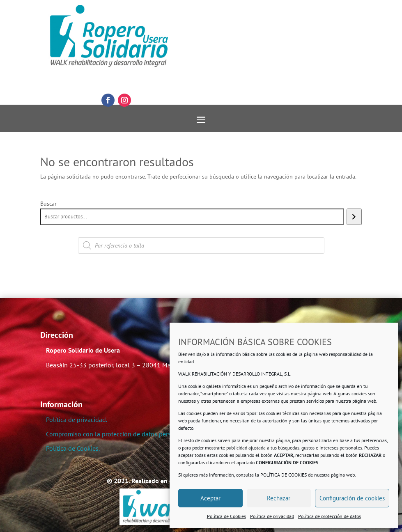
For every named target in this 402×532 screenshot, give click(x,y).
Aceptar (210, 498)
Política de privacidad (272, 516)
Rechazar (279, 498)
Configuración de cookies (352, 498)
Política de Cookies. (73, 448)
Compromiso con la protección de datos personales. (118, 434)
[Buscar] (354, 217)
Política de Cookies (226, 516)
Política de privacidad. (77, 420)
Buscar (48, 204)
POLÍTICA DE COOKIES (284, 475)
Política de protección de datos (330, 516)
